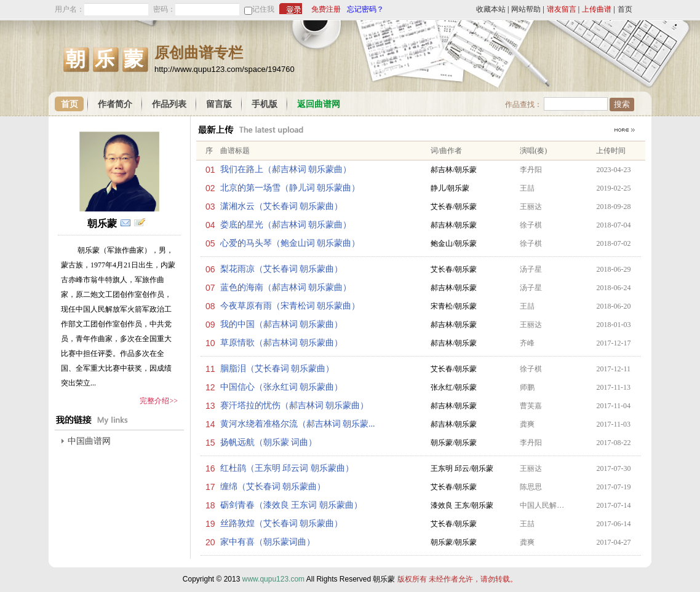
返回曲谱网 (319, 104)
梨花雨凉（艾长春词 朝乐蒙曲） (282, 269)
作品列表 (169, 104)
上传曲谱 (597, 9)
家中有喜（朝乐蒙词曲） (268, 542)
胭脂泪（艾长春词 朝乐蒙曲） (277, 369)
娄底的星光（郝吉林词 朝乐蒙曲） (286, 225)
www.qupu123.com (273, 579)
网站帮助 (526, 9)
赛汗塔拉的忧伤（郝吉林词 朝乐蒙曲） (295, 405)
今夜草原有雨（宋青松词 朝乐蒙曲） (290, 306)
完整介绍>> (159, 401)
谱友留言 (562, 9)
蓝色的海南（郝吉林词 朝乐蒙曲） (286, 287)
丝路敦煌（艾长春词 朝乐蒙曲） (282, 523)
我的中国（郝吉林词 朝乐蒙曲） (282, 324)
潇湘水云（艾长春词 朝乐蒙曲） (282, 206)
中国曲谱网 (89, 441)
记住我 (263, 9)
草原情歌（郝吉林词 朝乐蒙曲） (282, 343)
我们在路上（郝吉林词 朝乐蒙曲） (286, 169)
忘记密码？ (365, 9)
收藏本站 (491, 9)
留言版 (219, 104)
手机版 (264, 104)
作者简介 (115, 104)
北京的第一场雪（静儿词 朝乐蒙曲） (290, 188)
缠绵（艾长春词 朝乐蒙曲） (273, 487)
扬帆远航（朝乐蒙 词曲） (269, 442)
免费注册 (326, 9)
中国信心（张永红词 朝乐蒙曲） (282, 387)
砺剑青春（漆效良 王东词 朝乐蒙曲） (291, 505)
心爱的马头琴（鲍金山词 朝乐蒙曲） (290, 243)
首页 (625, 9)
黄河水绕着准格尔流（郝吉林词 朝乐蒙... (298, 424)
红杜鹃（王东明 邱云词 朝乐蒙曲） (287, 468)
